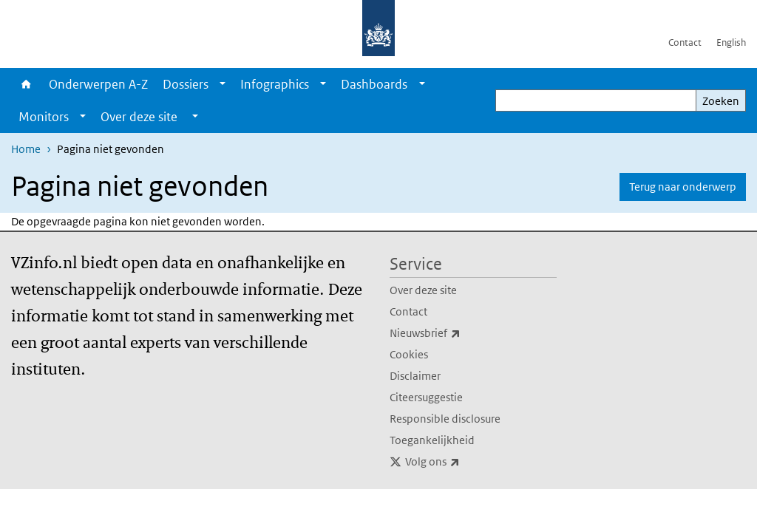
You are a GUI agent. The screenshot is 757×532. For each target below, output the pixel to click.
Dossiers (186, 84)
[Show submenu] (223, 84)
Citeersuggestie (426, 397)
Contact (685, 42)
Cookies (409, 354)
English (731, 42)
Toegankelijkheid (432, 440)
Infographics (275, 84)
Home (26, 84)
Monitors (44, 117)
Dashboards (374, 84)
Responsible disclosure (445, 419)
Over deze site (423, 290)
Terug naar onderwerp (683, 187)
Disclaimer (415, 376)
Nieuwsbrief (458, 333)
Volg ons (465, 462)
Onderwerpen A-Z (98, 84)
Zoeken (721, 101)
